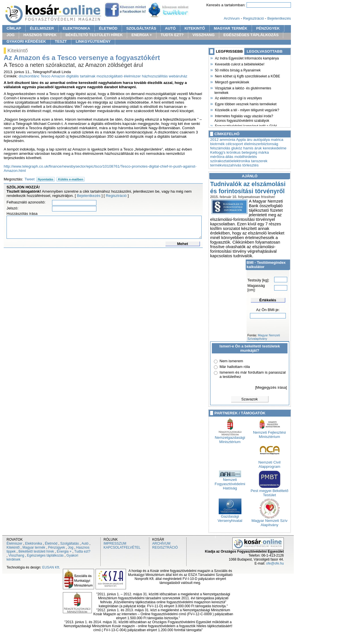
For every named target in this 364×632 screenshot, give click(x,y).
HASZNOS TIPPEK (40, 35)
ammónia (227, 140)
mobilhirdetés (246, 157)
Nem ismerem (231, 361)
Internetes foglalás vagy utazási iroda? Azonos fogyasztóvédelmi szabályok (244, 118)
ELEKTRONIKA (76, 28)
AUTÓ (170, 28)
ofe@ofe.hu (275, 563)
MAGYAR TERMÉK (231, 28)
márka (263, 152)
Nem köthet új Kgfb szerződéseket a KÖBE (247, 76)
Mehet (183, 244)
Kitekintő (13, 547)
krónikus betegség (242, 152)
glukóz (237, 148)
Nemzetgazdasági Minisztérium (230, 438)
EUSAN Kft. (51, 567)
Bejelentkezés (279, 18)
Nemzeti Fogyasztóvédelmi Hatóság (230, 482)
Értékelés (268, 300)
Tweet (30, 179)
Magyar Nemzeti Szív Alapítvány (269, 521)
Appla (241, 140)
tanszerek (259, 161)
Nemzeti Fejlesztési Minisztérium (270, 433)
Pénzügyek (56, 547)
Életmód (51, 544)
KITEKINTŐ (195, 28)
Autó (85, 544)
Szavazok (250, 399)
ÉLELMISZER (42, 28)
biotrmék (217, 144)
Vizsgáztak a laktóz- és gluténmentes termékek (243, 90)
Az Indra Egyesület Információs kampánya (247, 58)
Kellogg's (218, 152)
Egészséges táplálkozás (45, 555)
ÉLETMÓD (108, 28)
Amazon (58, 76)
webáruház (178, 76)
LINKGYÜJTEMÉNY (93, 41)
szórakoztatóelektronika (230, 161)
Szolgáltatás (70, 544)
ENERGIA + (142, 35)
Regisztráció (254, 18)
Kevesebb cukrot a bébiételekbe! (239, 64)
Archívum (232, 18)
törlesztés (250, 165)
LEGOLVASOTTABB (265, 51)
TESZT (61, 41)
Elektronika (33, 544)
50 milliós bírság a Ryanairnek (237, 70)
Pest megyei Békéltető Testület (269, 491)
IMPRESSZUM (115, 544)
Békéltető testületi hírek (36, 551)
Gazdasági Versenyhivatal (230, 517)
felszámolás (220, 148)
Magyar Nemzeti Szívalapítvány (264, 337)
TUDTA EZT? (172, 35)
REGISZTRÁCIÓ (165, 547)
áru (250, 140)
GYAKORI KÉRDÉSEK (26, 41)
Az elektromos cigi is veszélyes (238, 98)
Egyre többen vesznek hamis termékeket (245, 104)
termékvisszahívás (226, 165)
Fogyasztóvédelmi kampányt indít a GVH (246, 125)
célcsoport (234, 144)
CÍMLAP (14, 28)
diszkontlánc (29, 76)
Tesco (45, 76)
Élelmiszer (14, 544)
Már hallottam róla (235, 367)
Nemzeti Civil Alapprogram (270, 463)
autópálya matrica (268, 140)
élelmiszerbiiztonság (261, 144)
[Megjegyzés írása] (271, 387)
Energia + (64, 551)
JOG (11, 35)
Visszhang (16, 555)
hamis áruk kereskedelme (265, 148)
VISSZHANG (204, 35)
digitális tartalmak (81, 76)
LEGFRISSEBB (229, 51)
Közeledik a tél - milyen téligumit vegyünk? (247, 110)
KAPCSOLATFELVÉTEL (122, 547)
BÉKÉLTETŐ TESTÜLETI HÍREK (94, 35)
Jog (70, 547)
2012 (214, 140)
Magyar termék (34, 547)
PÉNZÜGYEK (268, 28)
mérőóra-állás (222, 157)
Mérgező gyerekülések (232, 82)
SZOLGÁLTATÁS (141, 28)
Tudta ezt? (82, 551)
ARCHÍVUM (161, 544)
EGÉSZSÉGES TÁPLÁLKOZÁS (251, 35)
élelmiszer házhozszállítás (146, 76)
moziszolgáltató (109, 76)
